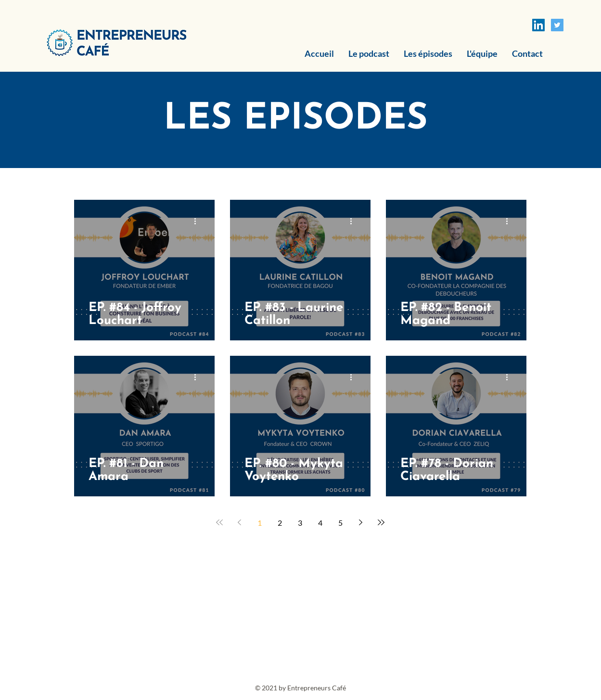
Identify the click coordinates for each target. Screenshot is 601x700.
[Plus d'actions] (199, 221)
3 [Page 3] (300, 523)
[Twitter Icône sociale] (557, 25)
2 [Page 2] (280, 523)
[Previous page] (240, 522)
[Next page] (361, 522)
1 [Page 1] (260, 523)
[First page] (219, 522)
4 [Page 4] (320, 523)
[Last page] (381, 522)
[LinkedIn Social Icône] (538, 25)
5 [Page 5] (340, 523)
